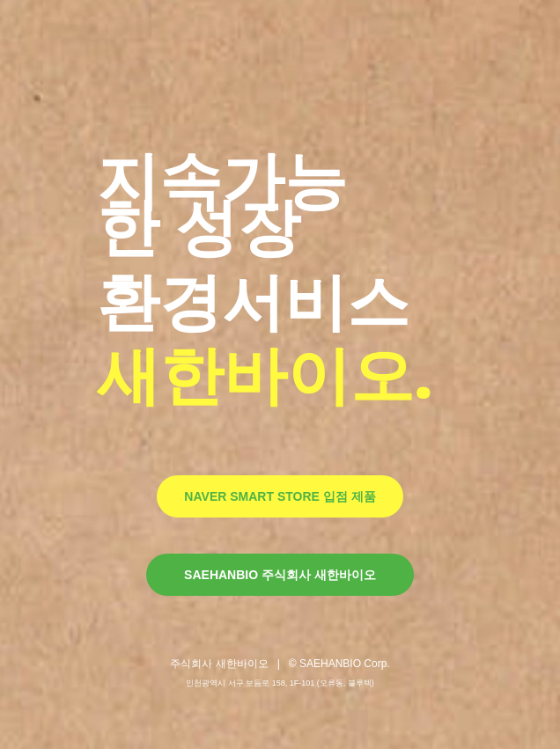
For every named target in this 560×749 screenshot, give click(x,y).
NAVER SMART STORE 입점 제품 (280, 496)
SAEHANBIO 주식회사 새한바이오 (280, 575)
